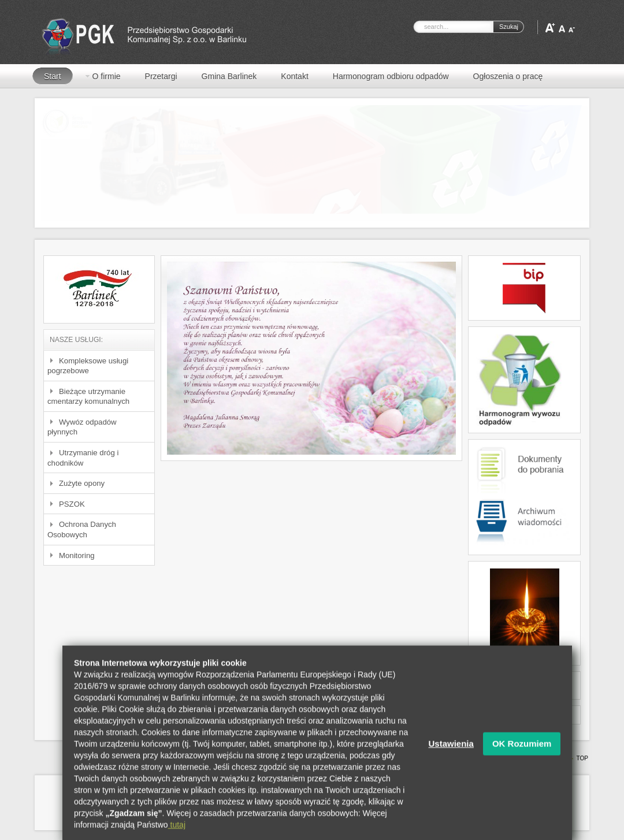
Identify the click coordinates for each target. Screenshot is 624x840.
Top (582, 758)
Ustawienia (451, 756)
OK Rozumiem (522, 756)
